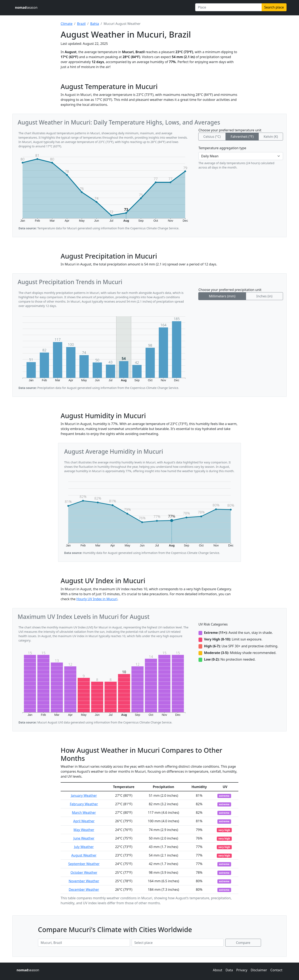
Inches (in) (264, 296)
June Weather (84, 838)
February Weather (84, 804)
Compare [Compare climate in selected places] (243, 943)
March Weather (84, 813)
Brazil (81, 24)
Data (229, 970)
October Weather (84, 872)
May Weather (84, 830)
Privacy (242, 970)
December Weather (84, 890)
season (26, 7)
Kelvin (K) (271, 137)
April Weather (84, 821)
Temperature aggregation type (222, 148)
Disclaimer (259, 970)
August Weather (84, 855)
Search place (274, 7)
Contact (276, 970)
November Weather (84, 881)
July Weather (84, 847)
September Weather (84, 864)
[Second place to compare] (178, 943)
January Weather (84, 795)
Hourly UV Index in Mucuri (97, 599)
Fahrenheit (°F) (242, 137)
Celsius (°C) (212, 137)
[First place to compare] (84, 943)
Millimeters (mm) (222, 296)
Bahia (94, 24)
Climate (67, 24)
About (218, 970)
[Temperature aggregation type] (241, 156)
